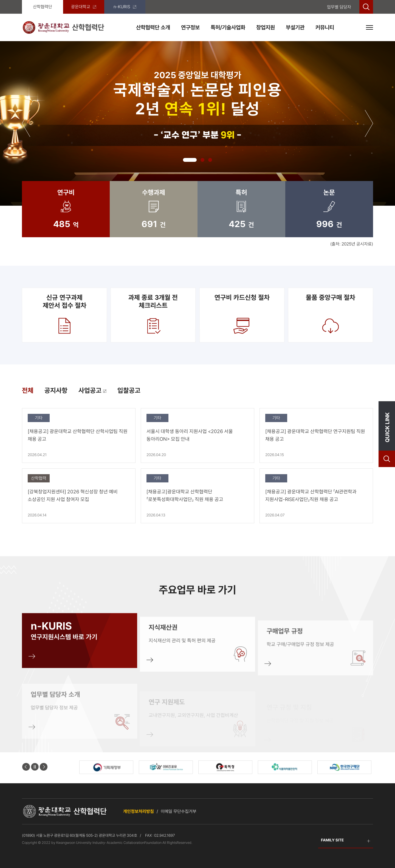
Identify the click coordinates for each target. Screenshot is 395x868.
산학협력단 (43, 7)
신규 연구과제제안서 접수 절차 (64, 315)
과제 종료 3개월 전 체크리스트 (153, 315)
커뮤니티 (325, 27)
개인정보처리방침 (139, 811)
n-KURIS (125, 7)
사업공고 (92, 390)
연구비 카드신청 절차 (242, 315)
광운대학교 (84, 7)
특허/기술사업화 (228, 27)
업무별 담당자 (339, 7)
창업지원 (266, 27)
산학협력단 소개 (153, 27)
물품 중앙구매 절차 (331, 315)
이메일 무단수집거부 (179, 811)
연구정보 (190, 27)
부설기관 (295, 27)
